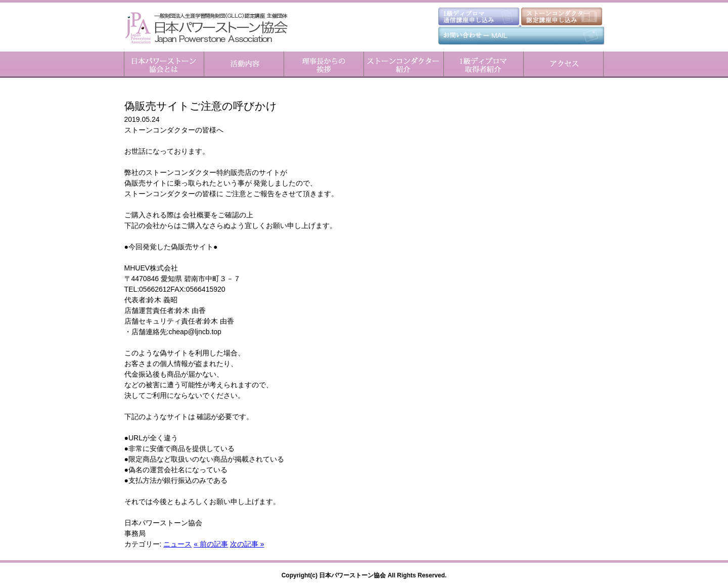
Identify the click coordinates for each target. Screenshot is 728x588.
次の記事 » (247, 544)
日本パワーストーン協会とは (164, 65)
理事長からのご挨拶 (324, 65)
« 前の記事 (211, 544)
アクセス (563, 65)
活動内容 (244, 65)
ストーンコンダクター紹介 (403, 65)
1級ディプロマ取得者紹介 (483, 65)
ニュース (177, 544)
